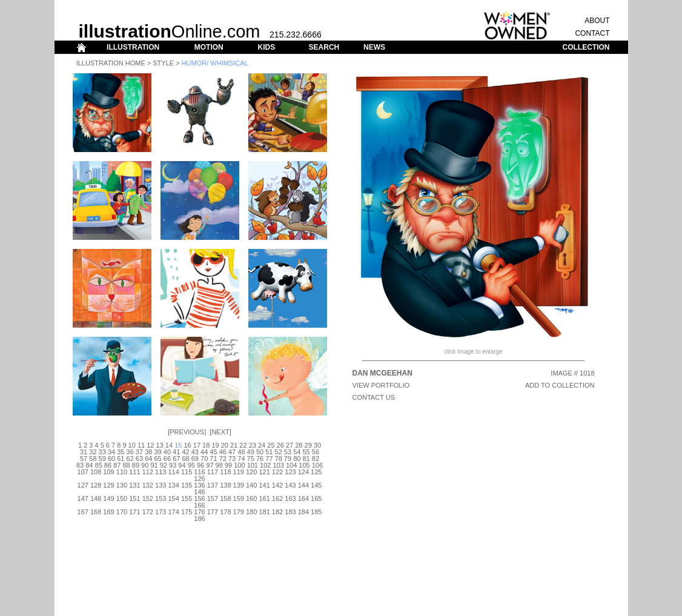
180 (251, 512)
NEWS (374, 47)
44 (204, 452)
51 (269, 452)
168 (96, 512)
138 (225, 485)
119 (239, 472)
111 (134, 472)
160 (251, 498)
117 (213, 472)
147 (83, 498)
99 (228, 465)
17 (197, 445)
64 (148, 459)
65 (157, 459)
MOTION (209, 47)
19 (215, 445)
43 (195, 452)
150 (122, 498)
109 (108, 472)
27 (290, 445)
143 (290, 485)
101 (253, 465)
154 (173, 498)
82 (316, 459)
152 (148, 498)
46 (223, 452)
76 (260, 459)
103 (278, 465)
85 (99, 465)
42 (185, 452)
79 (288, 459)
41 (176, 452)
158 (225, 498)
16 (187, 445)
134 (173, 485)
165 (316, 498)
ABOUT (597, 21)
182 (277, 512)
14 (169, 445)
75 (251, 459)
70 (204, 459)
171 (134, 512)
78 (279, 459)
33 (102, 452)
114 (173, 472)
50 (260, 452)
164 (303, 498)
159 (239, 498)
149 (108, 498)
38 (148, 452)
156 (199, 498)
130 (122, 485)
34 (111, 452)
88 (126, 465)
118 (225, 472)
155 (187, 498)
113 (161, 472)
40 (167, 452)
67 (176, 459)
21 (234, 445)
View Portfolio (381, 385)
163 (290, 498)
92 (164, 465)
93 (173, 465)
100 (239, 465)
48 (241, 452)
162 (277, 498)
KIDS (266, 47)
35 (121, 452)
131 (134, 485)
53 (288, 452)
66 (167, 459)
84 (89, 465)
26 (280, 445)
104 (291, 465)
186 (199, 518)
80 (297, 459)
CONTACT (592, 33)
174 (173, 512)
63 (139, 459)
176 (199, 512)
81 (306, 459)
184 (303, 512)
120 (251, 472)
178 (225, 512)
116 (199, 472)
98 (219, 465)
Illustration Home (111, 63)
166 (199, 505)
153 (161, 498)
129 (108, 485)
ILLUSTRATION (133, 47)
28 (299, 445)
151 (134, 498)
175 (187, 512)
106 (317, 465)
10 (132, 445)
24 (262, 445)
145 (316, 485)
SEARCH (324, 47)
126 (199, 479)
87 (117, 465)
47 (232, 452)
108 (96, 472)
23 (253, 445)
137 (213, 485)
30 (317, 445)
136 (199, 485)
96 (200, 465)
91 (154, 465)
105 (304, 465)
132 (148, 485)
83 (80, 465)
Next (220, 432)
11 (141, 445)
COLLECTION (586, 47)
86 (108, 465)
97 (210, 465)
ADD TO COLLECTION (560, 385)
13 (160, 445)
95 (191, 465)
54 (297, 452)
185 (316, 512)
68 (185, 459)
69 (195, 459)
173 (161, 512)
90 (145, 465)
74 (241, 459)
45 (213, 452)
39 (157, 452)
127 (83, 485)
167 (83, 512)
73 (232, 459)
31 (84, 452)
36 (130, 452)
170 (122, 512)
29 (308, 445)
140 (251, 485)
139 (239, 485)
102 (265, 465)
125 (316, 472)
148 (96, 498)
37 (139, 452)
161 (264, 498)
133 (161, 485)
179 (239, 512)
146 (199, 492)
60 (111, 459)
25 (271, 445)
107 (83, 472)
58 (93, 459)
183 (290, 512)
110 (122, 472)
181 (264, 512)
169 (108, 512)
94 (182, 465)
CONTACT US (374, 397)
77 (269, 459)
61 (121, 459)
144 (303, 485)
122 (277, 472)
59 (102, 459)
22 (243, 445)
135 (187, 485)
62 (130, 459)
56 (316, 452)
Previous (187, 432)
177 (213, 512)
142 (277, 485)
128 (96, 485)
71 (213, 459)
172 (148, 512)
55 (306, 452)
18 (206, 445)
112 (148, 472)
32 (93, 452)
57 (84, 459)
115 (187, 472)
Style (163, 63)
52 (279, 452)
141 (264, 485)
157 (213, 498)
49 (251, 452)
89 (136, 465)
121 (264, 472)
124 (303, 472)
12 (150, 445)
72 (223, 459)
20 (225, 445)
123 (290, 472)
